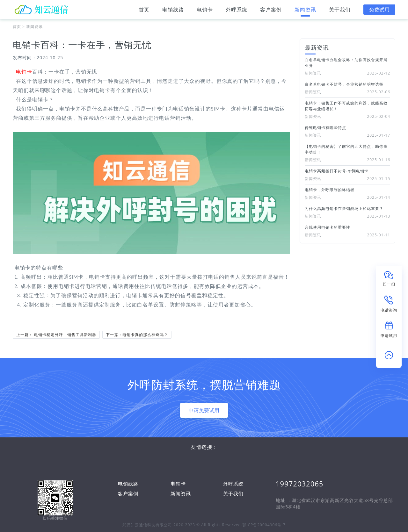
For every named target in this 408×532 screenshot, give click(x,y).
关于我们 (340, 11)
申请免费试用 (204, 410)
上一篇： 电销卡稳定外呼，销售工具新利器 (56, 335)
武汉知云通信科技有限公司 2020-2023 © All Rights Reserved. (182, 525)
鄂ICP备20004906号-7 (264, 525)
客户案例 (271, 11)
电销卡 (205, 11)
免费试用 (379, 10)
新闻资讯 (305, 11)
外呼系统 (237, 11)
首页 (144, 11)
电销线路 (173, 11)
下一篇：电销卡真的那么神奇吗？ (137, 335)
